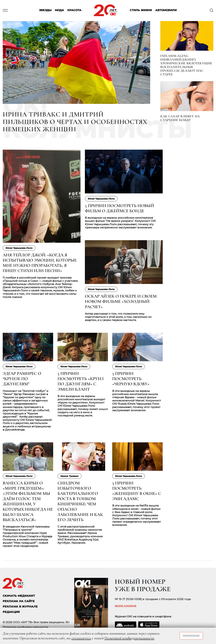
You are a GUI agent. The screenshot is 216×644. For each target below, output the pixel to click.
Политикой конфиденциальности (129, 638)
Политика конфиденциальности (25, 627)
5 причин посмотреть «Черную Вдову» (131, 379)
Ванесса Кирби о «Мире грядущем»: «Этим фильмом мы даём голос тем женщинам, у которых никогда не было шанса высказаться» (28, 501)
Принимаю (191, 636)
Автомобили (166, 10)
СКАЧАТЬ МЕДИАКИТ (19, 596)
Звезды (45, 10)
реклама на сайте (19, 601)
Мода (59, 10)
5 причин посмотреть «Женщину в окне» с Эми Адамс (137, 491)
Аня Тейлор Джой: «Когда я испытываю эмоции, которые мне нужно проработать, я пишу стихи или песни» (40, 263)
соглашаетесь (81, 638)
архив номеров (126, 606)
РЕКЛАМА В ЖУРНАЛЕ (20, 607)
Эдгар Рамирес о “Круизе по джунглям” (22, 379)
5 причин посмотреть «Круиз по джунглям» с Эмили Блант (81, 381)
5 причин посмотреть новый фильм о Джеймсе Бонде (119, 208)
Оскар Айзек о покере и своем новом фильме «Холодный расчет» (121, 301)
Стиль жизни (141, 10)
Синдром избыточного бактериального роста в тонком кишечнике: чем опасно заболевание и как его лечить (80, 501)
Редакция (11, 612)
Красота (74, 10)
